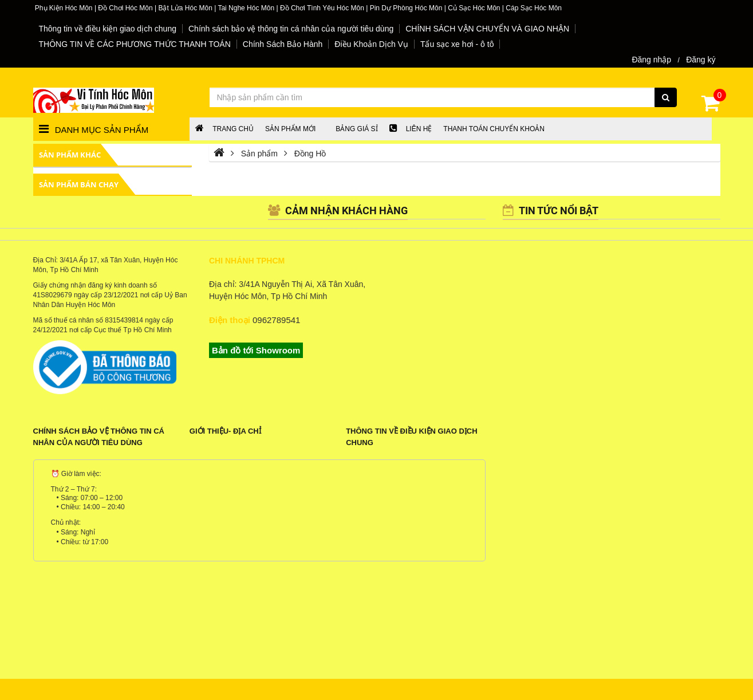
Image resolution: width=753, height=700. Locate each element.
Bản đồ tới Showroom (256, 350)
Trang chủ (224, 129)
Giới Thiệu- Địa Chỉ (225, 431)
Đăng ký (701, 60)
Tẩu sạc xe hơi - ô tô (457, 44)
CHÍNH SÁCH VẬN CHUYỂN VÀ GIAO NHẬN (487, 29)
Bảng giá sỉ (356, 129)
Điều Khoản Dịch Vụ (371, 44)
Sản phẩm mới (290, 129)
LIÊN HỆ (411, 129)
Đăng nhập (651, 60)
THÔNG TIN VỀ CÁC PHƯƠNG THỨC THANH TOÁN (135, 44)
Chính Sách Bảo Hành (283, 44)
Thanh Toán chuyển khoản (494, 129)
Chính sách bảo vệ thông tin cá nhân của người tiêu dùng (291, 29)
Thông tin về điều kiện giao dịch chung (108, 29)
